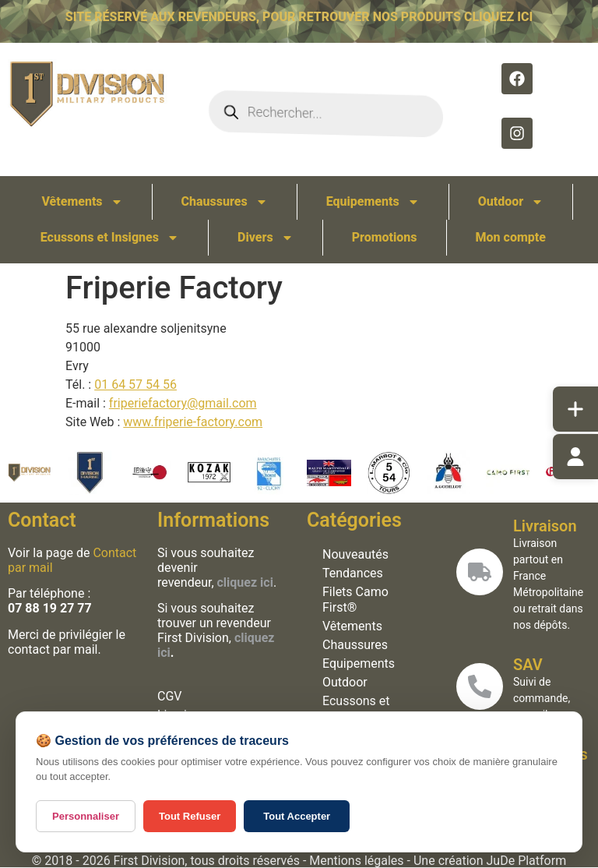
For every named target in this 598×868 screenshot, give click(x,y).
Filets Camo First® (353, 600)
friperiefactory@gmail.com (183, 403)
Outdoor (511, 202)
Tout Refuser (190, 816)
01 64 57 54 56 (135, 385)
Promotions (385, 237)
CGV (168, 696)
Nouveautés (353, 554)
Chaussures (225, 202)
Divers (266, 238)
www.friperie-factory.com (193, 422)
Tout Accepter (297, 816)
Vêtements (82, 202)
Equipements (373, 202)
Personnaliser (86, 816)
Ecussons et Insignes (110, 238)
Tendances (350, 573)
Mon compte (511, 237)
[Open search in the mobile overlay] (326, 113)
